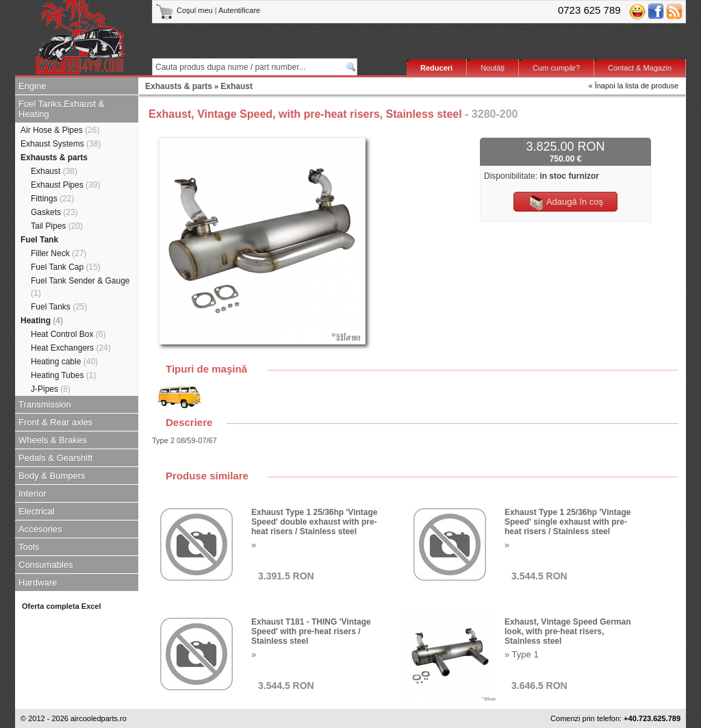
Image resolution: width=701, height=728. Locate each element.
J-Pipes (51, 389)
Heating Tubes (63, 375)
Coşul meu (185, 10)
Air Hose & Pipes (60, 130)
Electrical (37, 511)
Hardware (38, 582)
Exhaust (54, 171)
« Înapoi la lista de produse (634, 86)
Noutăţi (493, 68)
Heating (42, 321)
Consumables (46, 565)
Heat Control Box (68, 334)
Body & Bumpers (52, 476)
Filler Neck (59, 253)
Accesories (40, 529)
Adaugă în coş (565, 203)
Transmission (45, 404)
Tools (29, 547)
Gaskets (54, 212)
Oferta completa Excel (62, 606)
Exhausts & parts (54, 158)
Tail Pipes (57, 226)
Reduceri (436, 68)
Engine (32, 86)
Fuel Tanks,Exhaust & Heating (62, 109)
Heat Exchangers (71, 348)
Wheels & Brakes (53, 440)
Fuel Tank (39, 240)
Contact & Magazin (640, 68)
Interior (32, 493)
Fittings (52, 199)
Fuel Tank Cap (66, 267)
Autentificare (239, 10)
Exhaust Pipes (65, 185)
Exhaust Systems (61, 144)
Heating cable (64, 362)
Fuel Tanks (59, 307)
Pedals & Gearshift (55, 458)
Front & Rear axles (55, 422)
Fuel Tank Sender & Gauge (80, 287)
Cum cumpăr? (556, 68)
